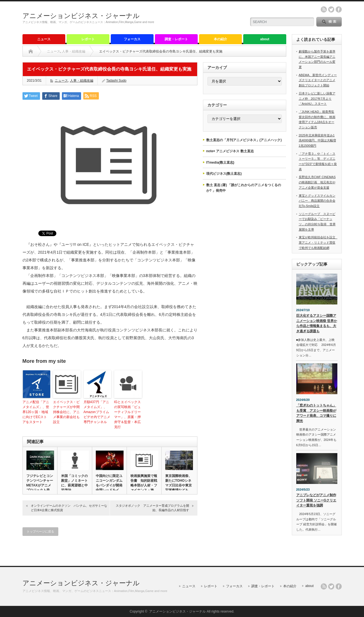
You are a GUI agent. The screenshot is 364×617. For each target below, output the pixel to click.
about (265, 39)
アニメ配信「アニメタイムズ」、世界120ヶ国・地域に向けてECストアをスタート (36, 412)
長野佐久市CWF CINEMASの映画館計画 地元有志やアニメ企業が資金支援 (317, 182)
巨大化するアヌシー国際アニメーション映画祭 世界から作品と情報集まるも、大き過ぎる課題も (317, 323)
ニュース (44, 39)
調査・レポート (176, 39)
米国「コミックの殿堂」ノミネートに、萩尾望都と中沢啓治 (74, 483)
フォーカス (132, 39)
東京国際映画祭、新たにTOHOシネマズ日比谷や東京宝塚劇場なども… (179, 483)
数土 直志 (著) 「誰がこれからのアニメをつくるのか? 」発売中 (244, 188)
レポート (88, 39)
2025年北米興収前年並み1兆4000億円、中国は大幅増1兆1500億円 (317, 140)
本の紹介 (220, 39)
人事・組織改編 (74, 51)
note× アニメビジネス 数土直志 (230, 151)
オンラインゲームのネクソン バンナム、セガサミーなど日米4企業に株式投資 (69, 508)
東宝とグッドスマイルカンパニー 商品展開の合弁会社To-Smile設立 (317, 201)
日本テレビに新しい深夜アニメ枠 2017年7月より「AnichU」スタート (317, 98)
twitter (331, 9)
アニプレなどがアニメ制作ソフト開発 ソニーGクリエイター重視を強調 (316, 500)
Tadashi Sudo (116, 81)
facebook (339, 9)
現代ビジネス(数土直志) (224, 174)
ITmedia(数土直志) (220, 163)
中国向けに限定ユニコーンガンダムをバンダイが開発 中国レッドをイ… (109, 483)
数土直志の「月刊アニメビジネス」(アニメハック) (244, 140)
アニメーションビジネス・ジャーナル (81, 16)
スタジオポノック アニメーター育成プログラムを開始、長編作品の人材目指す (152, 508)
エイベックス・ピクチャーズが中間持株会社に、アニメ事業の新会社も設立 (66, 412)
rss (324, 9)
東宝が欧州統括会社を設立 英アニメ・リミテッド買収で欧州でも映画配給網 (319, 242)
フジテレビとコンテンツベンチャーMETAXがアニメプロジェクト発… (40, 483)
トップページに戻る (40, 531)
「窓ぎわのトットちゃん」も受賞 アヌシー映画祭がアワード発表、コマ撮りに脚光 (316, 413)
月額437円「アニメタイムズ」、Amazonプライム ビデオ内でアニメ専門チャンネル (97, 412)
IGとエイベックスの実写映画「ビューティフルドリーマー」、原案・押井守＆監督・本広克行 (128, 414)
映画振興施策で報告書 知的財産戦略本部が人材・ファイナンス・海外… (144, 485)
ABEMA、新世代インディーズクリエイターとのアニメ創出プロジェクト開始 (318, 80)
